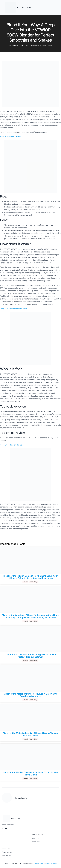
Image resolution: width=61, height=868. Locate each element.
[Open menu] (55, 8)
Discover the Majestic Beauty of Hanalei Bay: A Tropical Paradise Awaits (30, 734)
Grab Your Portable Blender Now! (14, 309)
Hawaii (25, 582)
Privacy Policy (39, 864)
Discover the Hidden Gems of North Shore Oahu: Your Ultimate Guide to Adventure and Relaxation (30, 577)
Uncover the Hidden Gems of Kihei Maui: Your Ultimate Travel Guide (31, 774)
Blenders (33, 46)
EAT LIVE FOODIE (24, 8)
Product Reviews (47, 46)
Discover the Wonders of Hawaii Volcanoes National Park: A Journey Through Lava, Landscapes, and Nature (30, 616)
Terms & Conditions (51, 864)
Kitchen (39, 46)
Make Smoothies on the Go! (11, 445)
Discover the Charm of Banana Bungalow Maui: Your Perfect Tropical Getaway (30, 656)
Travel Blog (33, 582)
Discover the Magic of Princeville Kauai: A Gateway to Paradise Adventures (30, 695)
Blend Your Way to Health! (11, 136)
